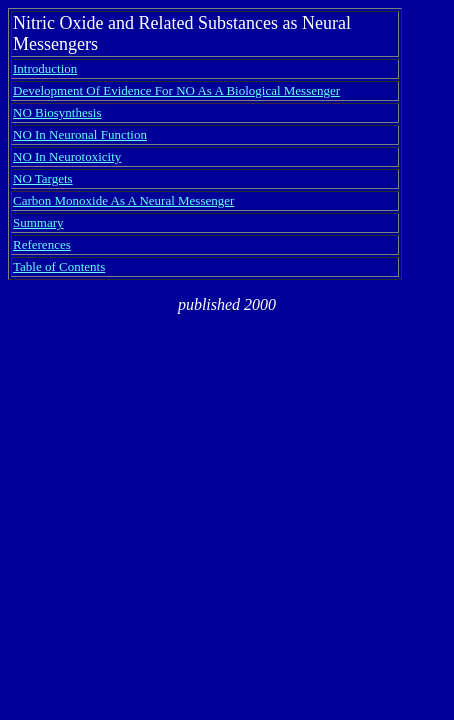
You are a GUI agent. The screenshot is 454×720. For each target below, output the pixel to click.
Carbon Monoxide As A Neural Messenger (123, 200)
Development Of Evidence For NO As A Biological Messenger (176, 90)
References (42, 244)
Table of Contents (59, 266)
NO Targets (43, 178)
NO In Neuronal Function (80, 134)
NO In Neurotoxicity (67, 156)
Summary (38, 222)
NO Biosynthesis (57, 112)
